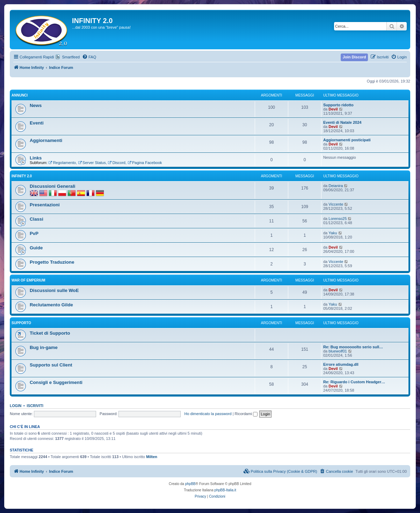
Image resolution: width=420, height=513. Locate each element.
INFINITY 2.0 (22, 176)
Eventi (37, 123)
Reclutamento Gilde (51, 305)
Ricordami (246, 414)
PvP (34, 233)
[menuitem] (89, 57)
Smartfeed (71, 57)
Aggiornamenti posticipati (347, 140)
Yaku (333, 233)
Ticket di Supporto (50, 333)
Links (36, 158)
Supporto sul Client (51, 365)
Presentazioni (45, 205)
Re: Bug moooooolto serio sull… (353, 347)
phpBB (190, 484)
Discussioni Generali (52, 186)
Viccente (336, 204)
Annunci (20, 95)
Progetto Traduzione (52, 262)
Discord (117, 163)
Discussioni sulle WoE (54, 290)
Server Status (92, 163)
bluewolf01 (338, 351)
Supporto (21, 323)
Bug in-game (44, 347)
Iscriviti (35, 406)
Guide (36, 248)
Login (16, 406)
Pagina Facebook (145, 163)
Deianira (336, 186)
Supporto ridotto (338, 105)
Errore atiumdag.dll (341, 364)
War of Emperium (28, 280)
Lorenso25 (338, 219)
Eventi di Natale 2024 (342, 122)
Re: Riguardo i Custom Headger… (354, 382)
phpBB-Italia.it (225, 490)
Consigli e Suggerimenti (56, 382)
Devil (333, 109)
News (36, 105)
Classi (37, 219)
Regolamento (62, 163)
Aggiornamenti (46, 140)
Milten (152, 457)
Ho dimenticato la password (208, 414)
